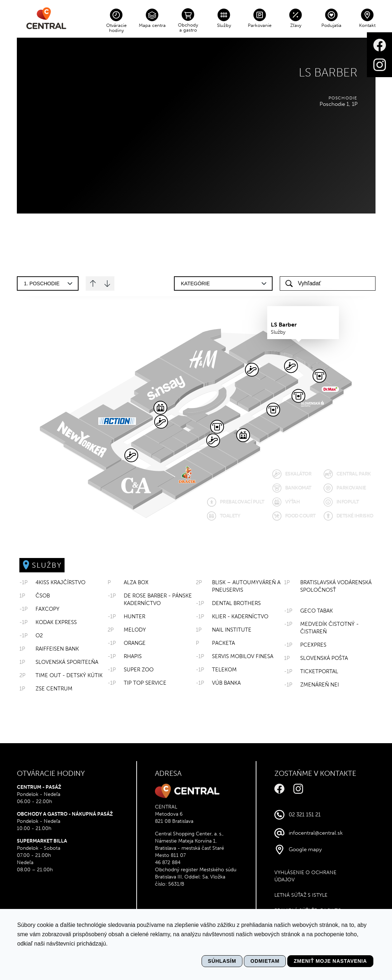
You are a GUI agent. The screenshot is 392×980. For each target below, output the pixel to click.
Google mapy (305, 849)
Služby (224, 25)
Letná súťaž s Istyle (301, 895)
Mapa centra (152, 25)
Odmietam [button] (265, 961)
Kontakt (367, 25)
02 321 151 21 (305, 815)
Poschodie (343, 98)
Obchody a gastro (188, 27)
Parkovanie (260, 25)
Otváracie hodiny (116, 28)
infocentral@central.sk (316, 833)
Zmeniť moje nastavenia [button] (330, 961)
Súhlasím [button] (222, 961)
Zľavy (296, 25)
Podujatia (331, 25)
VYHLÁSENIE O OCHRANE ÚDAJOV (305, 876)
